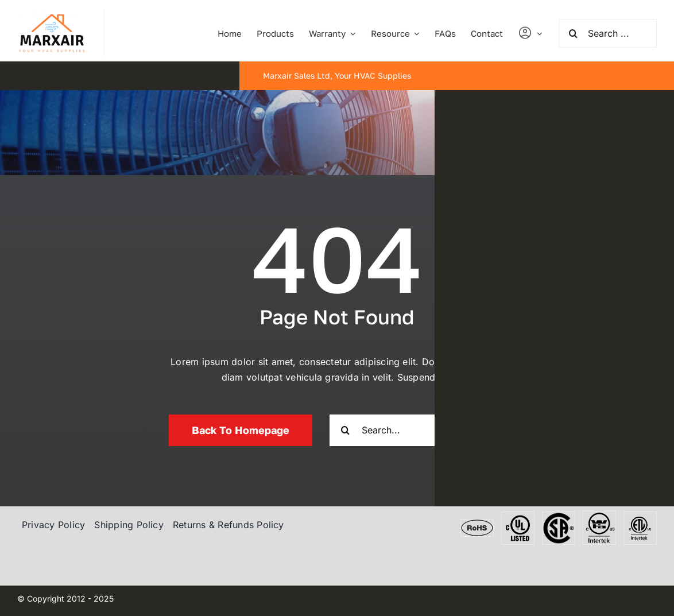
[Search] (573, 33)
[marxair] (52, 14)
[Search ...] (608, 33)
